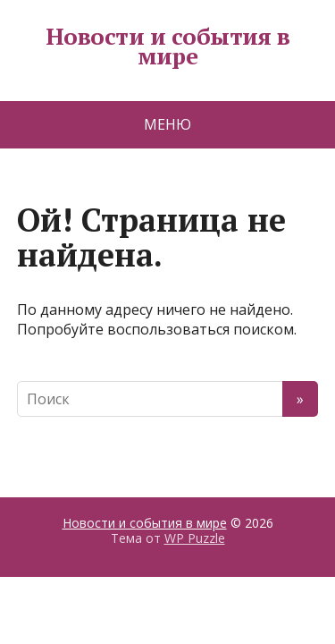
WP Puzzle (195, 538)
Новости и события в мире (167, 46)
